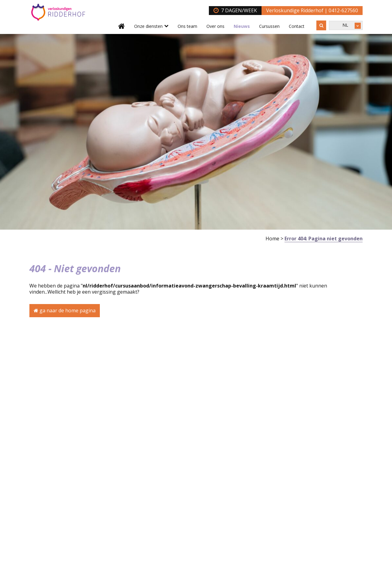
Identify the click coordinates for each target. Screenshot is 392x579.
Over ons (215, 26)
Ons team (187, 26)
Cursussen (269, 26)
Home (272, 239)
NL (345, 25)
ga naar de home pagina (65, 310)
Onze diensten (148, 26)
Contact (297, 26)
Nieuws (242, 26)
